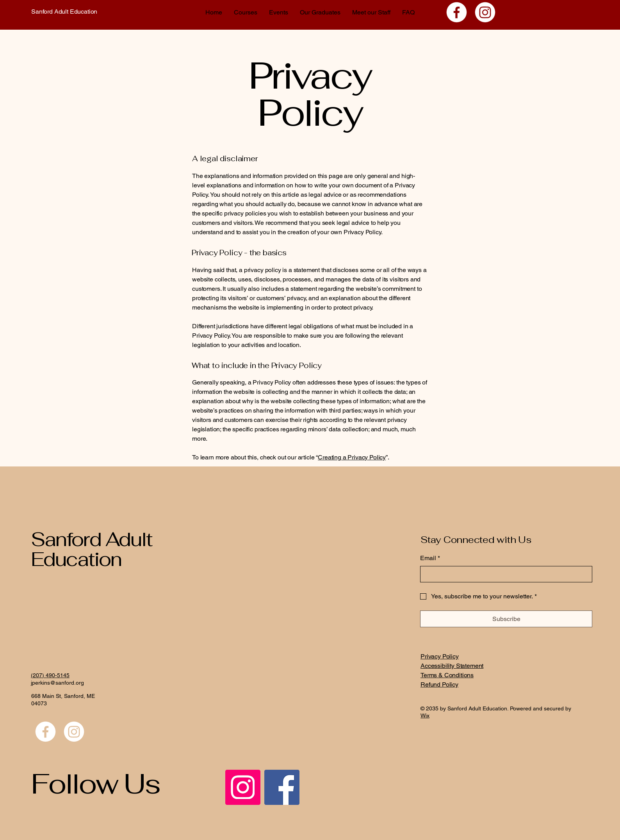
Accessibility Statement (452, 666)
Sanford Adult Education (64, 12)
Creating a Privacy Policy (352, 457)
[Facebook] (457, 12)
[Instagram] (485, 12)
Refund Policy (439, 684)
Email (430, 558)
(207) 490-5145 (50, 675)
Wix (425, 715)
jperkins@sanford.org (57, 683)
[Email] (504, 574)
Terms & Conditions (447, 675)
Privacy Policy (440, 656)
